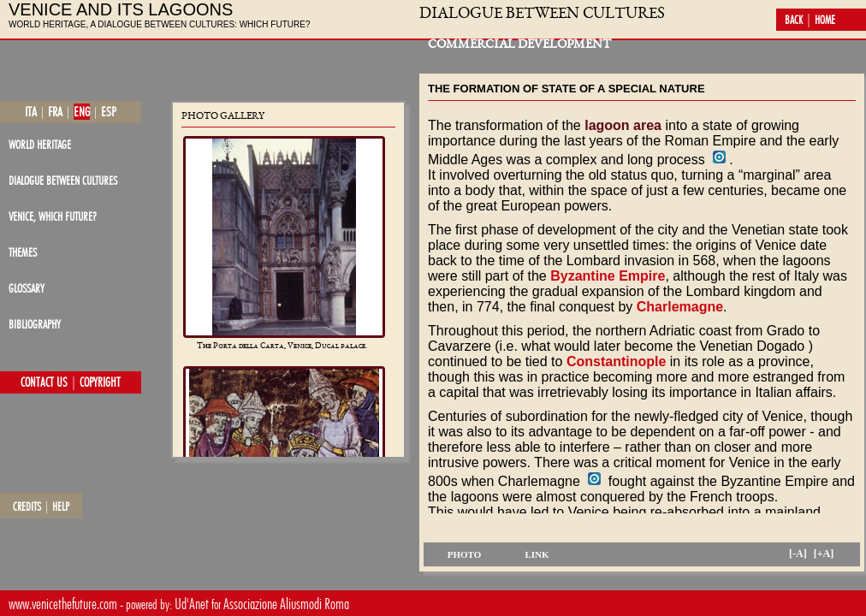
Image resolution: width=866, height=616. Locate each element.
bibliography (35, 324)
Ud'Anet (192, 604)
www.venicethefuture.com (63, 604)
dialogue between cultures (63, 180)
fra (55, 112)
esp (109, 112)
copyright (100, 382)
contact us (44, 382)
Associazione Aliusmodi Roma (286, 604)
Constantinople (616, 361)
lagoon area (623, 125)
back (794, 20)
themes (23, 252)
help (61, 506)
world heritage (40, 144)
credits (27, 506)
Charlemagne (680, 307)
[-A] (798, 554)
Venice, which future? (53, 216)
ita (31, 112)
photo (465, 554)
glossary (27, 288)
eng (82, 112)
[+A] (824, 554)
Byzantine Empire (608, 276)
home (825, 20)
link (537, 554)
